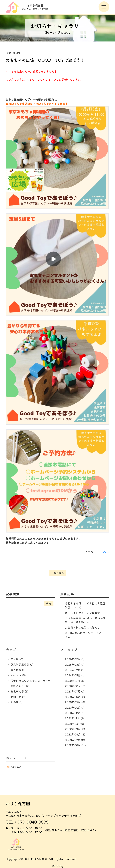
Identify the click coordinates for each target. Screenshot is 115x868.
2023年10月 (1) (74, 681)
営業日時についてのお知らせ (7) (30, 681)
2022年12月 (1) (74, 718)
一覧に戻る (57, 573)
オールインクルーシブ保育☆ (83, 613)
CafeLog (57, 866)
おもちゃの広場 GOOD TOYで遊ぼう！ (45, 60)
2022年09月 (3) (75, 729)
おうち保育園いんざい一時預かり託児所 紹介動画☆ (85, 620)
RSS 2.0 (14, 766)
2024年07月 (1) (75, 670)
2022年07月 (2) (75, 740)
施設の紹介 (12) (20, 686)
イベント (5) (18, 675)
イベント (104, 552)
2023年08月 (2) (75, 686)
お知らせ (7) (18, 697)
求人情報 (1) (18, 670)
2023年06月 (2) (75, 697)
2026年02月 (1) (75, 659)
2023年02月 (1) (75, 713)
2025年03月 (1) (75, 664)
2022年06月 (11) (75, 745)
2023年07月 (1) (75, 691)
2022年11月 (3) (74, 724)
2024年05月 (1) (75, 675)
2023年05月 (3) (75, 702)
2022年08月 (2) (75, 734)
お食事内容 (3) (19, 691)
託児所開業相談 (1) (22, 664)
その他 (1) (16, 702)
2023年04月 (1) (75, 707)
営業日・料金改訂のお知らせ (83, 627)
